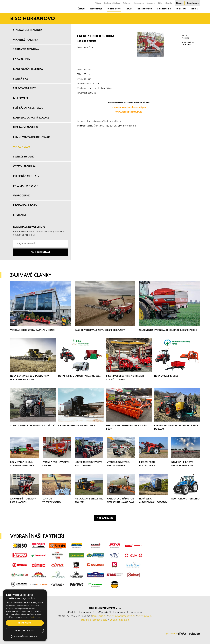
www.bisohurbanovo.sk (122, 616)
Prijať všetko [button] (25, 623)
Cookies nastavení (120, 620)
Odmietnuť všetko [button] (25, 630)
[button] (25, 637)
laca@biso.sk (99, 616)
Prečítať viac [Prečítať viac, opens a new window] (35, 617)
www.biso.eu (145, 616)
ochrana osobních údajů (94, 620)
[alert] (25, 615)
